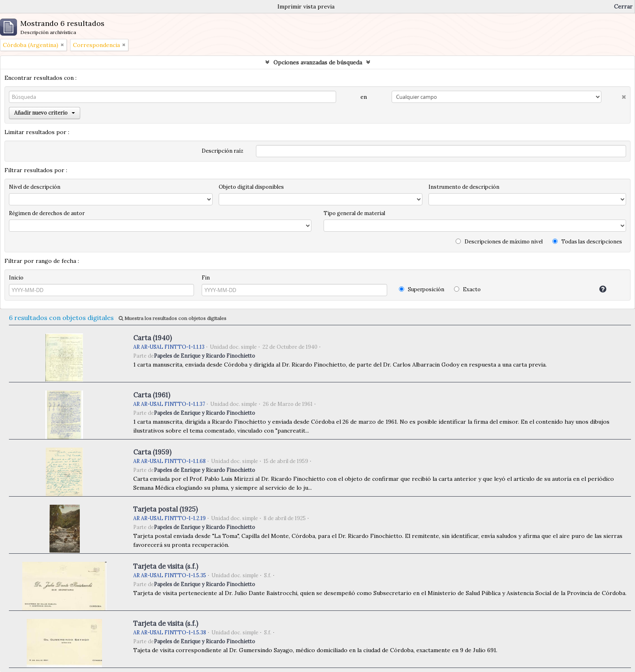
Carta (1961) (152, 395)
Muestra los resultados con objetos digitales (173, 318)
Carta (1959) (152, 452)
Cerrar (623, 6)
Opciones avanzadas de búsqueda (318, 62)
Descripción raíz (223, 151)
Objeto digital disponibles (251, 187)
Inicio (16, 278)
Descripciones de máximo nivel (499, 242)
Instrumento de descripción (464, 187)
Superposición (422, 289)
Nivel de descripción (35, 187)
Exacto (467, 289)
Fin (206, 278)
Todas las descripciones (587, 242)
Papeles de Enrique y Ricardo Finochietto (205, 356)
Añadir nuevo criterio (45, 113)
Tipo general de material (354, 213)
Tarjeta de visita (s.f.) (166, 566)
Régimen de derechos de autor (47, 213)
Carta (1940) (152, 338)
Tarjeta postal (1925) (165, 509)
